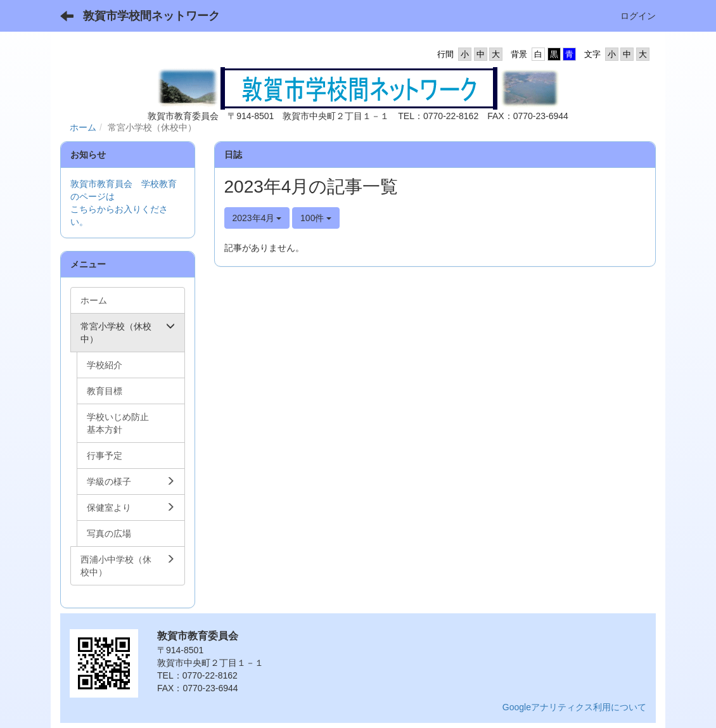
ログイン (638, 16)
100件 (316, 218)
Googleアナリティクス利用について (574, 707)
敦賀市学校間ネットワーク (151, 16)
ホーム (83, 127)
